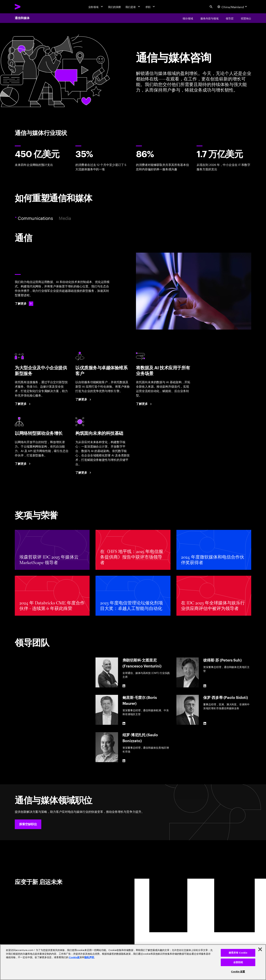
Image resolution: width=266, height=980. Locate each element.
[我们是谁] (133, 7)
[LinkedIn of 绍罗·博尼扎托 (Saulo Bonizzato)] (124, 761)
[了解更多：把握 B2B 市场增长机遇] (23, 404)
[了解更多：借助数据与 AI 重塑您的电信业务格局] (144, 404)
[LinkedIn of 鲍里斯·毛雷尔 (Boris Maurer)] (124, 723)
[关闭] (260, 949)
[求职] (151, 7)
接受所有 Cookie (238, 953)
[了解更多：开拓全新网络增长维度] (23, 464)
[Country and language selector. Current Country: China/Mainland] (233, 7)
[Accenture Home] (26, 7)
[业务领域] (96, 7)
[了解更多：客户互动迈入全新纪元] (84, 399)
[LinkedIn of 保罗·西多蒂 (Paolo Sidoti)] (205, 723)
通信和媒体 (22, 18)
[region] (133, 962)
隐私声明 (89, 957)
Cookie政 (74, 957)
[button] (28, 824)
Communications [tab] (36, 218)
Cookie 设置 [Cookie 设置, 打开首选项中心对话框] (238, 972)
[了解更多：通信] (24, 304)
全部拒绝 (238, 962)
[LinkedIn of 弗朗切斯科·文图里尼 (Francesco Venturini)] (124, 686)
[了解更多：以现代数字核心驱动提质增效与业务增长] (84, 473)
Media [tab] (65, 218)
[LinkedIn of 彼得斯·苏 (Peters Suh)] (205, 686)
